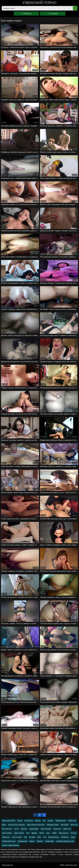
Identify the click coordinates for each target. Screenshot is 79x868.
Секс (48, 833)
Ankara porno (64, 833)
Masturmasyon (54, 837)
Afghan (32, 841)
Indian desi (57, 829)
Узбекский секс (7, 865)
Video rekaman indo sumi (36, 825)
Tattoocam (6, 837)
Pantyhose (65, 837)
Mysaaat (24, 829)
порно (39, 3)
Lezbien (50, 821)
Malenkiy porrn (61, 821)
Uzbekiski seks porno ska (65, 841)
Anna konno (29, 821)
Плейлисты (26, 13)
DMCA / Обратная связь (69, 865)
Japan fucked (7, 833)
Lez (44, 821)
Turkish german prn (9, 841)
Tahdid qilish (49, 841)
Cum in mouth (17, 837)
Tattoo (42, 833)
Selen (4, 825)
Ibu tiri (16, 829)
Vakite (54, 833)
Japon (73, 837)
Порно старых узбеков (10, 845)
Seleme (38, 821)
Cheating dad (22, 841)
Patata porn (72, 821)
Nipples (34, 833)
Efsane (20, 821)
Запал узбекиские (9, 821)
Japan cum (67, 829)
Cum (28, 833)
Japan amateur (46, 829)
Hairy (39, 837)
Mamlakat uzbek (53, 825)
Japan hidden (34, 829)
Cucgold (32, 837)
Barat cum (74, 825)
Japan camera (19, 833)
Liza (45, 837)
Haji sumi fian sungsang (16, 825)
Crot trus (74, 833)
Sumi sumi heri (7, 829)
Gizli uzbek (64, 825)
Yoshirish (40, 841)
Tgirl (25, 837)
